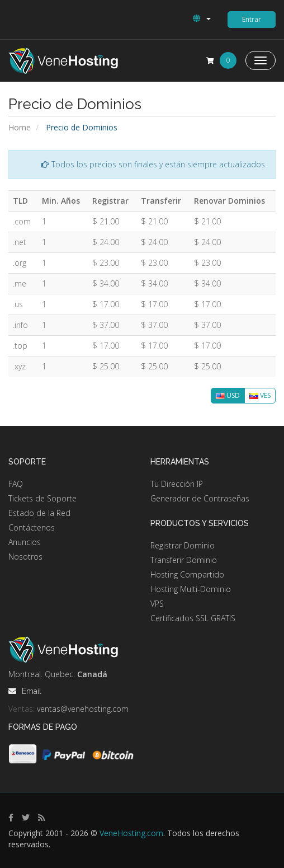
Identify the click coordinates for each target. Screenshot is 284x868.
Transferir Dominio (184, 560)
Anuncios (25, 542)
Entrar (252, 19)
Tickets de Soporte (42, 498)
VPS (157, 604)
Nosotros (25, 557)
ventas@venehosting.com (83, 709)
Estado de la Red (39, 513)
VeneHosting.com (131, 833)
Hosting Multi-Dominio (191, 589)
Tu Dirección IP (177, 484)
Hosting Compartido (187, 574)
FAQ (16, 484)
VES (260, 395)
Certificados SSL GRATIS (193, 618)
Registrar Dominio (183, 545)
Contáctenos (32, 527)
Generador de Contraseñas (200, 498)
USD (228, 395)
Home (20, 127)
